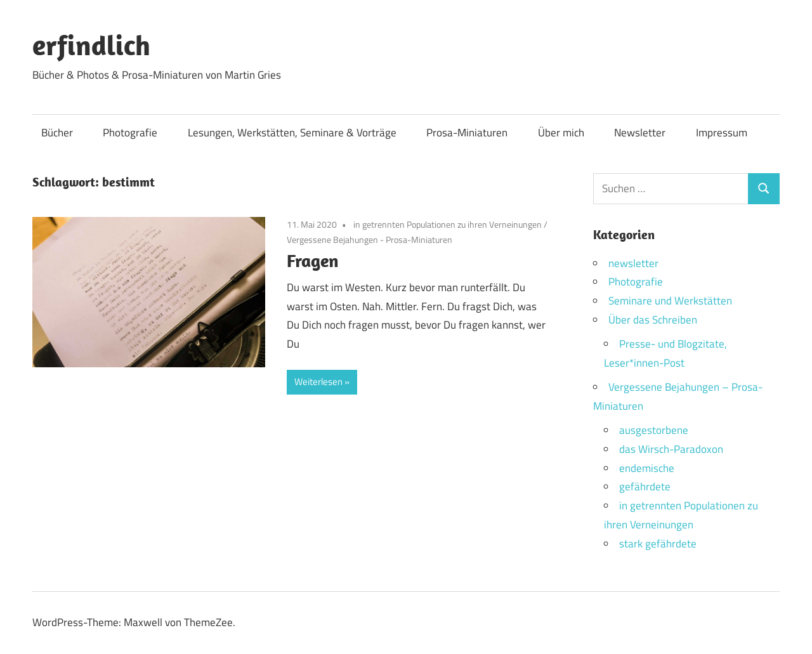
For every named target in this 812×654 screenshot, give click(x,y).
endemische (647, 468)
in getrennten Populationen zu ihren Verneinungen (448, 224)
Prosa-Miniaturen (467, 133)
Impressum (722, 133)
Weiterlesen (318, 382)
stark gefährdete (658, 544)
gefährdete (645, 487)
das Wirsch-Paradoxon (671, 449)
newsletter (633, 263)
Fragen (313, 260)
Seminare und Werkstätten (670, 301)
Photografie (130, 133)
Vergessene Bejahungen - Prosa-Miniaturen (370, 239)
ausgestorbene (654, 430)
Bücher (57, 133)
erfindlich (91, 45)
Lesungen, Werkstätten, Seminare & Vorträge (292, 133)
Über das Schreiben (653, 320)
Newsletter (640, 133)
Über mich (561, 133)
